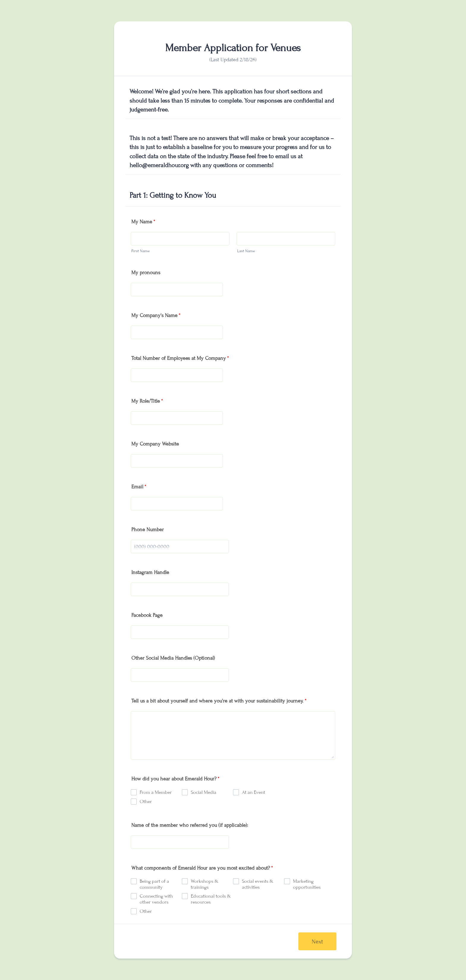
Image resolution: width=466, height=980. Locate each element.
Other (146, 802)
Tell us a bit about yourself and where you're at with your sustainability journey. (219, 701)
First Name (141, 251)
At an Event (254, 792)
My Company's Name (156, 315)
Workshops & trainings (205, 884)
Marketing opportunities (307, 884)
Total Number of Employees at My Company (180, 358)
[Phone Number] (180, 547)
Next (317, 941)
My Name (143, 222)
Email (139, 487)
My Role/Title (147, 401)
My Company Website (155, 444)
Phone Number (148, 530)
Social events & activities (258, 884)
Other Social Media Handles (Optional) (173, 658)
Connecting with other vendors (156, 899)
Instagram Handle (150, 572)
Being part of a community (154, 884)
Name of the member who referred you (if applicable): (190, 825)
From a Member (156, 792)
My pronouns (146, 273)
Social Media (204, 792)
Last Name (246, 251)
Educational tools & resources (211, 899)
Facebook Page (147, 615)
